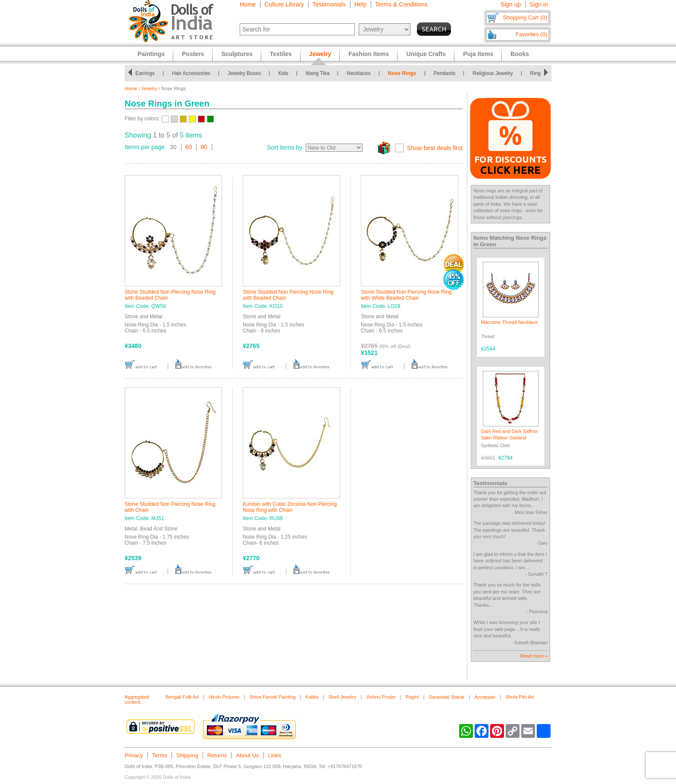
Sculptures (237, 54)
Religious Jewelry (493, 73)
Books (520, 54)
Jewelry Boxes (244, 73)
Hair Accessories (191, 73)
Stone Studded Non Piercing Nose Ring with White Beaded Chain (406, 295)
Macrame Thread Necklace (510, 322)
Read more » (534, 656)
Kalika (312, 697)
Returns (217, 755)
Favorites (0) (531, 34)
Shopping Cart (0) (525, 17)
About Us (247, 755)
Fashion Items (369, 54)
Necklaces (358, 73)
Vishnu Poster (381, 697)
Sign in (539, 4)
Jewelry (149, 88)
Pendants (445, 73)
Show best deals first (435, 148)
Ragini (412, 697)
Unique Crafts (426, 54)
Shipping (187, 755)
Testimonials (329, 4)
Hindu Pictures (224, 697)
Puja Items (478, 54)
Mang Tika (318, 73)
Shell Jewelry (343, 697)
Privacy (134, 755)
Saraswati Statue (447, 697)
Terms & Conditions (401, 4)
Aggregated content (137, 699)
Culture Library (284, 4)
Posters (193, 54)
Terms (160, 755)
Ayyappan (485, 697)
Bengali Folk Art (182, 697)
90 (204, 147)
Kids (283, 73)
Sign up (511, 4)
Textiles (281, 54)
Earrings (145, 73)
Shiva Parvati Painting (272, 697)
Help (361, 4)
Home (248, 4)
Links (275, 755)
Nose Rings (402, 73)
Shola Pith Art (520, 697)
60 (189, 147)
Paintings (151, 54)
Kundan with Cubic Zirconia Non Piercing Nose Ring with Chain (290, 507)
